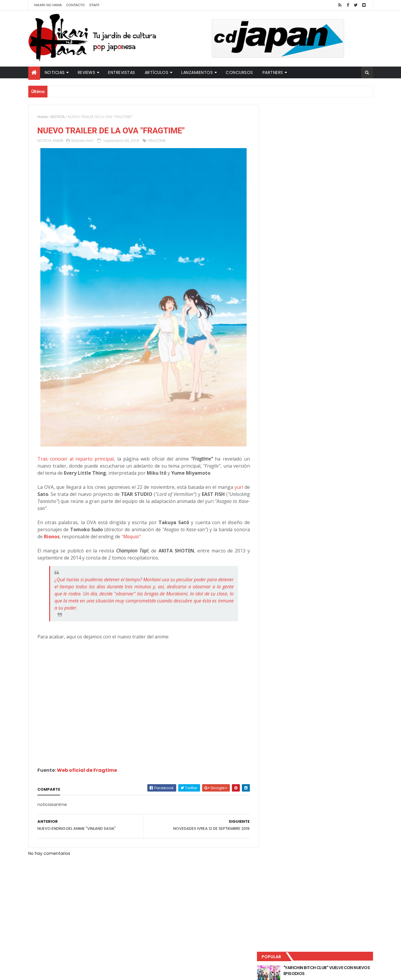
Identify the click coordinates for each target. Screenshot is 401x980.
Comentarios (346, 195)
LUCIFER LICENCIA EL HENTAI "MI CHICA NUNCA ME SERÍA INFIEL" (329, 148)
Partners (273, 72)
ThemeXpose (132, 972)
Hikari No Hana (48, 5)
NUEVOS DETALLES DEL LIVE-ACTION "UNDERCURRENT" (327, 171)
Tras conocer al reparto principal (75, 459)
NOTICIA (58, 117)
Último (293, 195)
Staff (95, 5)
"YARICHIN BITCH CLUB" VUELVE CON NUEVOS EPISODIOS (327, 124)
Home (43, 117)
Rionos (69, 537)
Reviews (87, 72)
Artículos (157, 72)
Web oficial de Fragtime (87, 770)
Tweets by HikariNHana (289, 229)
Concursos (239, 72)
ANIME (58, 141)
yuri (235, 487)
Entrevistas (122, 72)
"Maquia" (148, 537)
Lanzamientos (197, 72)
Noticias (55, 72)
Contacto (76, 5)
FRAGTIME (157, 141)
